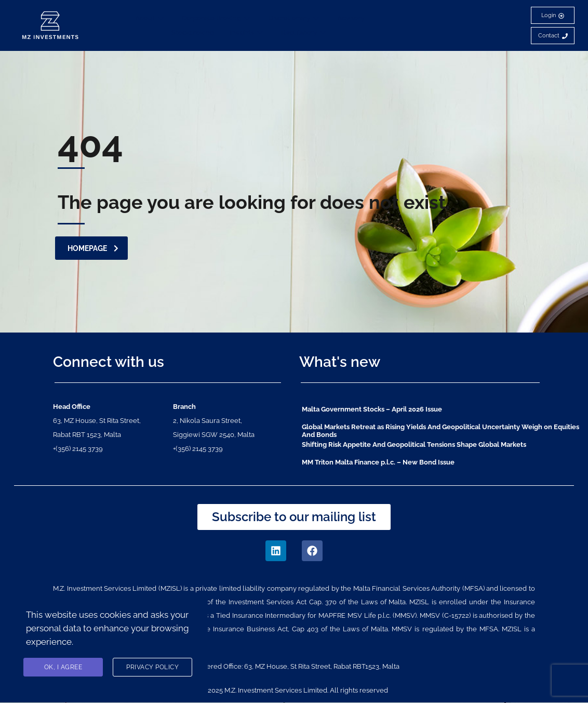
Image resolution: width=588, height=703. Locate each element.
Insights (248, 32)
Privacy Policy (152, 668)
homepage (93, 248)
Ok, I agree (63, 668)
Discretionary (295, 18)
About (151, 18)
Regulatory (305, 32)
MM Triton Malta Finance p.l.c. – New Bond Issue (378, 462)
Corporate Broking (217, 18)
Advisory (351, 18)
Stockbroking (193, 32)
